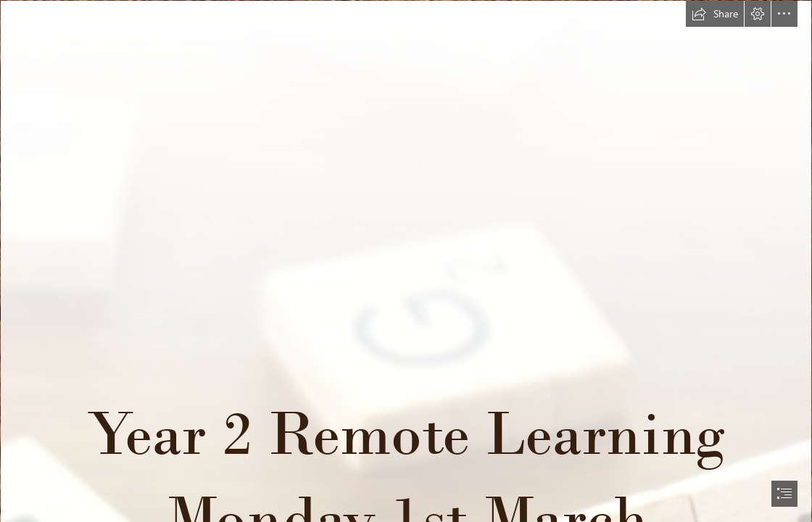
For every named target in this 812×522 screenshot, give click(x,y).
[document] (406, 261)
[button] (715, 14)
